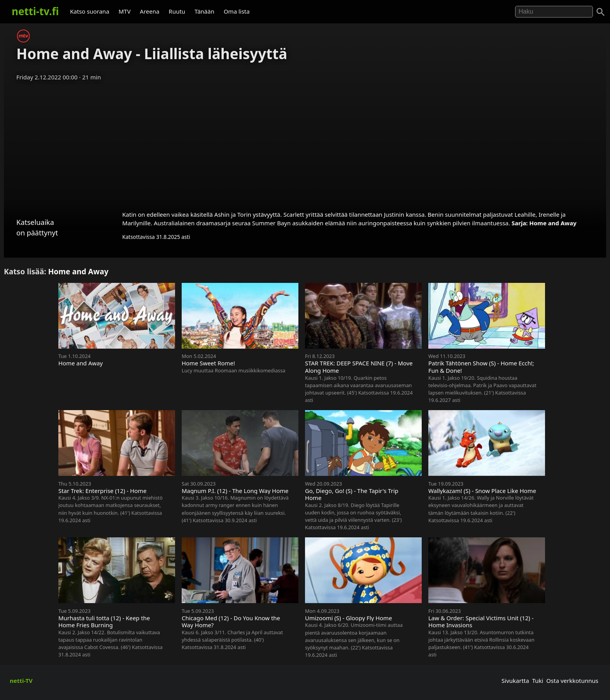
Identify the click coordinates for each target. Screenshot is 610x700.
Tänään (204, 11)
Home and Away (553, 223)
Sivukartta (515, 681)
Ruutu (177, 11)
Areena (150, 11)
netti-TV (21, 681)
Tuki (538, 681)
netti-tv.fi (35, 11)
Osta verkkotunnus (572, 681)
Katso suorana (90, 11)
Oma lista (237, 11)
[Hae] (554, 12)
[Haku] (601, 12)
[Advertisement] (305, 143)
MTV (125, 11)
